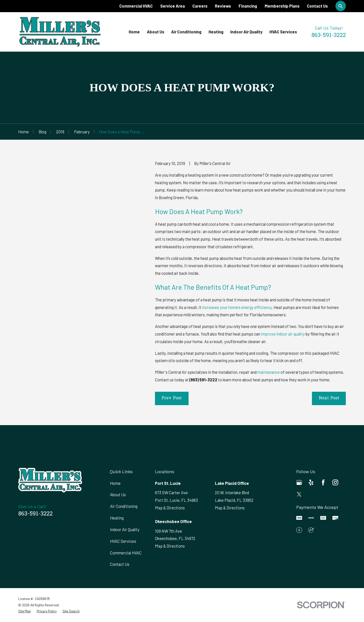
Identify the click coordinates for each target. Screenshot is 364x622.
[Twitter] (299, 494)
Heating (117, 518)
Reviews (223, 6)
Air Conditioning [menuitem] (186, 32)
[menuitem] (25, 611)
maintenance (269, 372)
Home (115, 483)
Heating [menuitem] (216, 32)
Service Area (173, 6)
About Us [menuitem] (156, 32)
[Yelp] (311, 482)
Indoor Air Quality (125, 530)
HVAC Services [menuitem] (283, 32)
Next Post (329, 398)
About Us (118, 495)
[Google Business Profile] (299, 482)
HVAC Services (123, 541)
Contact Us (317, 6)
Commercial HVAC (136, 6)
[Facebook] (323, 482)
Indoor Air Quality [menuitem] (246, 32)
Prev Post (172, 398)
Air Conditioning (124, 506)
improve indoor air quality (283, 334)
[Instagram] (335, 482)
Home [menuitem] (134, 32)
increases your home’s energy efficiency (237, 307)
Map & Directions (170, 508)
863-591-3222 (329, 36)
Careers (200, 6)
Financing (248, 6)
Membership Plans (282, 6)
